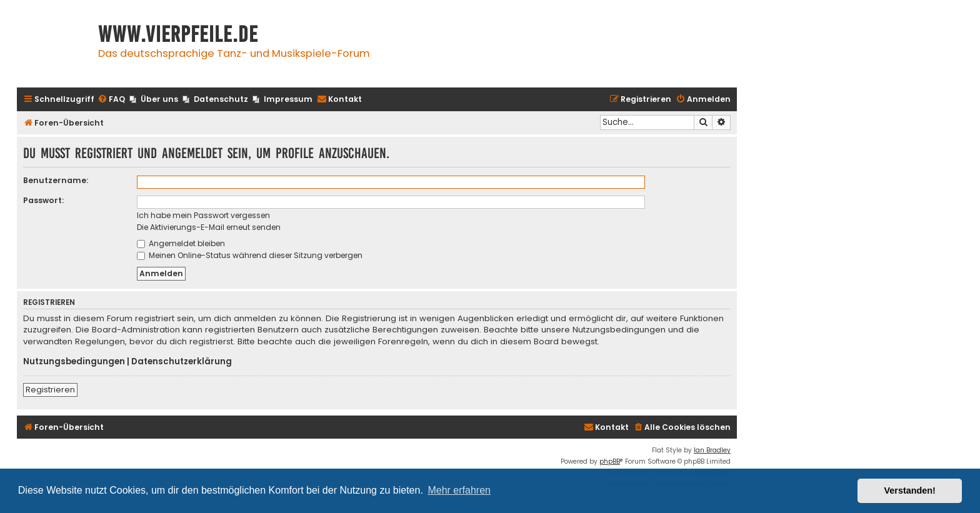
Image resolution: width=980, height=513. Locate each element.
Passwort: (43, 200)
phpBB (610, 461)
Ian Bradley (712, 450)
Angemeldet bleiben (181, 243)
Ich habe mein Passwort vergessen (203, 215)
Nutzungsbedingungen (74, 362)
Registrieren (50, 390)
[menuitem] (111, 100)
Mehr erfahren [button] (459, 490)
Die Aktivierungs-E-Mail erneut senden (209, 227)
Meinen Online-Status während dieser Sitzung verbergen (250, 255)
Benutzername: (56, 180)
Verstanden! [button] (910, 491)
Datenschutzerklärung (182, 362)
